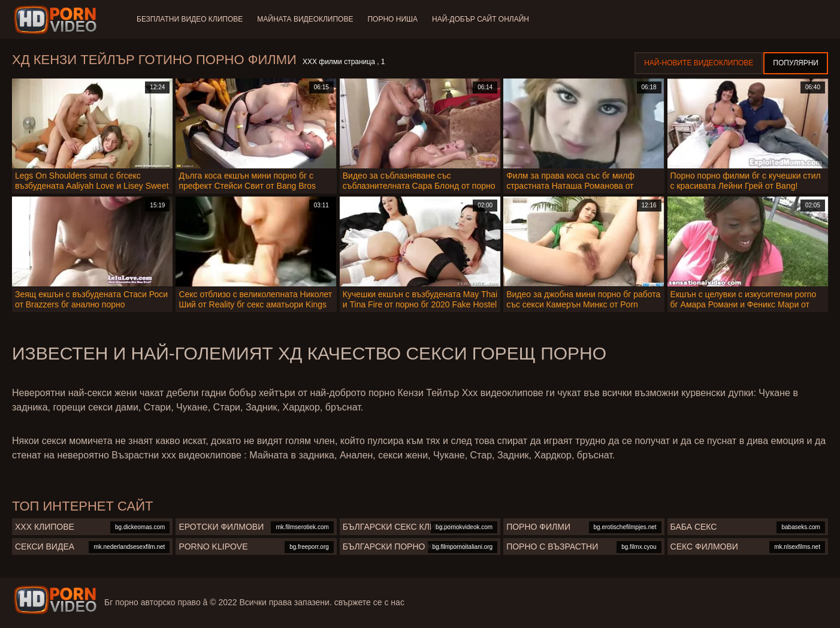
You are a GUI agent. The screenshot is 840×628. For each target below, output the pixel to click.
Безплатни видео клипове (190, 19)
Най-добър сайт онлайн (481, 19)
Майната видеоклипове (305, 19)
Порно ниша (392, 19)
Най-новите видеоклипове (699, 63)
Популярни (796, 63)
